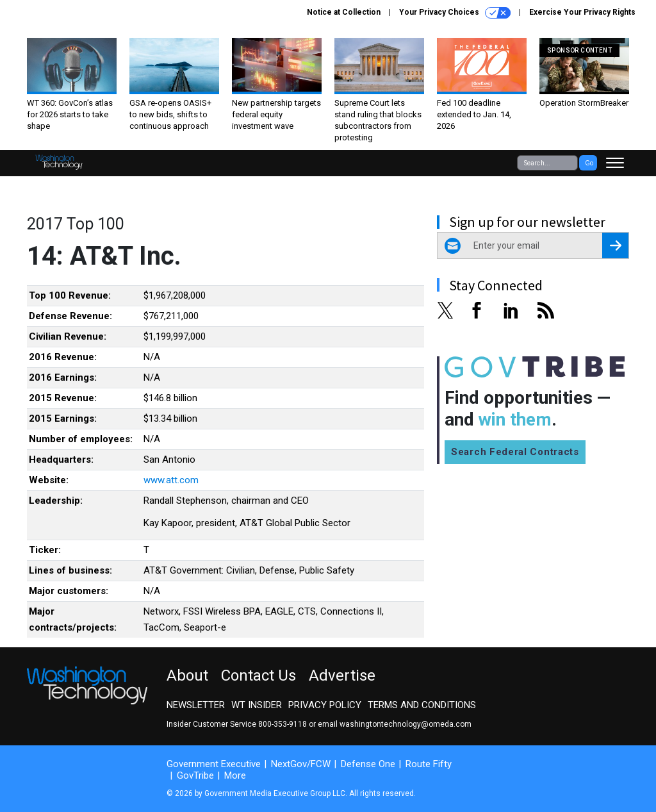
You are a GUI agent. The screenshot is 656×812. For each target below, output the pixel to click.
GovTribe (195, 775)
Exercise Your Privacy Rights (582, 12)
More (235, 775)
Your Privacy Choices (455, 13)
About (187, 675)
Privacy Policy (325, 705)
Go (589, 163)
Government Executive (214, 764)
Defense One (368, 764)
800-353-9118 (283, 724)
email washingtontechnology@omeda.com (395, 724)
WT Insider (257, 705)
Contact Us (258, 675)
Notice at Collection (344, 12)
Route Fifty (429, 764)
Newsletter (196, 705)
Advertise (342, 675)
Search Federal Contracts (515, 452)
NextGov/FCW (301, 764)
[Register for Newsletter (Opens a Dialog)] (615, 245)
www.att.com (171, 480)
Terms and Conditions (422, 705)
